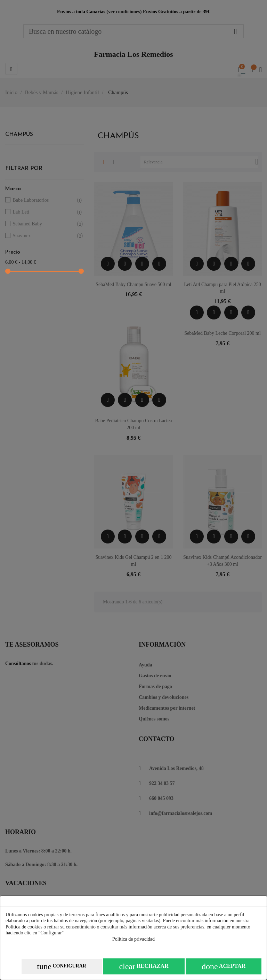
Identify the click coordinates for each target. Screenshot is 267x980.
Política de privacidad (133, 939)
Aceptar (224, 966)
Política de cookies (24, 927)
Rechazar (144, 966)
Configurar (62, 966)
